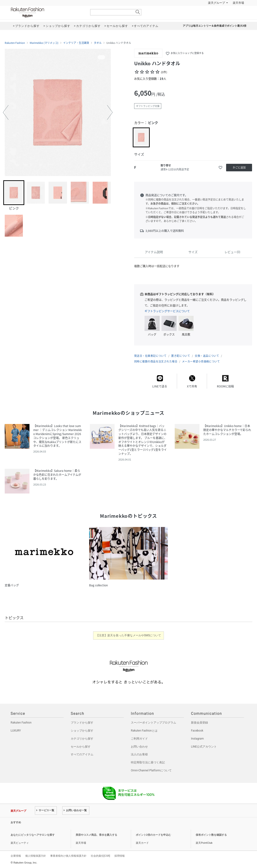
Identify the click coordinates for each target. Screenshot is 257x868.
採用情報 (120, 856)
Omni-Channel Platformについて (151, 770)
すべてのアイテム (82, 754)
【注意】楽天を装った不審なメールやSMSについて (129, 635)
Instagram (197, 739)
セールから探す (81, 747)
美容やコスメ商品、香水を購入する (96, 835)
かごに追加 (239, 167)
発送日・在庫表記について (150, 356)
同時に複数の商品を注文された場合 (156, 361)
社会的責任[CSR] (100, 856)
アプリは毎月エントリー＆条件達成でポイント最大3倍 (215, 26)
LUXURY (16, 731)
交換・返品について (207, 356)
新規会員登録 (199, 723)
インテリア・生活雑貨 (76, 43)
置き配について (181, 356)
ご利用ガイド (139, 739)
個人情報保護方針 (36, 856)
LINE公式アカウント (204, 747)
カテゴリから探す (82, 739)
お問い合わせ (139, 747)
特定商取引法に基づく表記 (148, 762)
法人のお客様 (139, 754)
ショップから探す (82, 731)
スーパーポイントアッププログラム (153, 723)
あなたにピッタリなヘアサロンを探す (33, 835)
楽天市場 (238, 3)
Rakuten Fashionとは (144, 731)
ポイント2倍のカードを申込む (153, 835)
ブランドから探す (82, 723)
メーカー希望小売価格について (201, 361)
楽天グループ (216, 3)
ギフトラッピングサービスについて (167, 311)
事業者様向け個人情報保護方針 (68, 856)
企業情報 (16, 856)
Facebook (197, 731)
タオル (98, 43)
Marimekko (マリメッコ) (44, 43)
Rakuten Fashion (47, 12)
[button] (6, 112)
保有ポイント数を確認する (211, 835)
